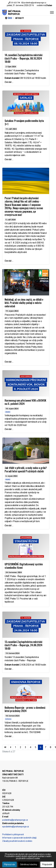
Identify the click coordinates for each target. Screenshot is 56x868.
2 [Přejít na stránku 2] (21, 747)
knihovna (8, 719)
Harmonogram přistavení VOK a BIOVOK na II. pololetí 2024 (25, 402)
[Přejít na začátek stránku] (5, 747)
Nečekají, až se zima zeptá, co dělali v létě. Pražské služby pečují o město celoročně (24, 303)
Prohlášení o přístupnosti (13, 834)
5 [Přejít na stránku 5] (35, 747)
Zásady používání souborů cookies (17, 841)
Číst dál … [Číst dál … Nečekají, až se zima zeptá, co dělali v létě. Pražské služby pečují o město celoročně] (9, 362)
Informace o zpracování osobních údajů (19, 838)
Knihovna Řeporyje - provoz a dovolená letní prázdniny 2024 (25, 709)
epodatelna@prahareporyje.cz (16, 827)
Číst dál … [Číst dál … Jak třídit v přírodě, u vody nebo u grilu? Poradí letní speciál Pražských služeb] (9, 526)
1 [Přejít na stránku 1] (15, 747)
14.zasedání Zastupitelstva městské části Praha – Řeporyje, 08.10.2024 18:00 (24, 58)
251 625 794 (15, 3)
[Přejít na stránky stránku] (11, 747)
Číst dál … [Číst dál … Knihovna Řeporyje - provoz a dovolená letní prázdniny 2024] (9, 736)
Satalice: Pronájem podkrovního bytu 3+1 (24, 122)
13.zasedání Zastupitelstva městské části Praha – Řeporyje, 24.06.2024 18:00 (24, 645)
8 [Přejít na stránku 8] (51, 747)
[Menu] (52, 12)
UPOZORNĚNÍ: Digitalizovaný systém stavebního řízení (24, 566)
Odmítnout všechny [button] (29, 864)
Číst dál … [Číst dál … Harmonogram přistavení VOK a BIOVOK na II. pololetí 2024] (9, 429)
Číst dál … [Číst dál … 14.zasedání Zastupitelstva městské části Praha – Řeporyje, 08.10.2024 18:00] (9, 82)
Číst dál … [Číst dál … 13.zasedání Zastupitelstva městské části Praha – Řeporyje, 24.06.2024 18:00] (9, 669)
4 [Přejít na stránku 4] (31, 747)
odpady (8, 412)
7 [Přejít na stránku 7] (45, 747)
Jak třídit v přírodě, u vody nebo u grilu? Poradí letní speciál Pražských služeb (26, 469)
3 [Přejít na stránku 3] (25, 747)
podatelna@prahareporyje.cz (35, 3)
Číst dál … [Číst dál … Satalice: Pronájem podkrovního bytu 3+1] (9, 159)
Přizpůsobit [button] (47, 864)
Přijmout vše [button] (9, 864)
